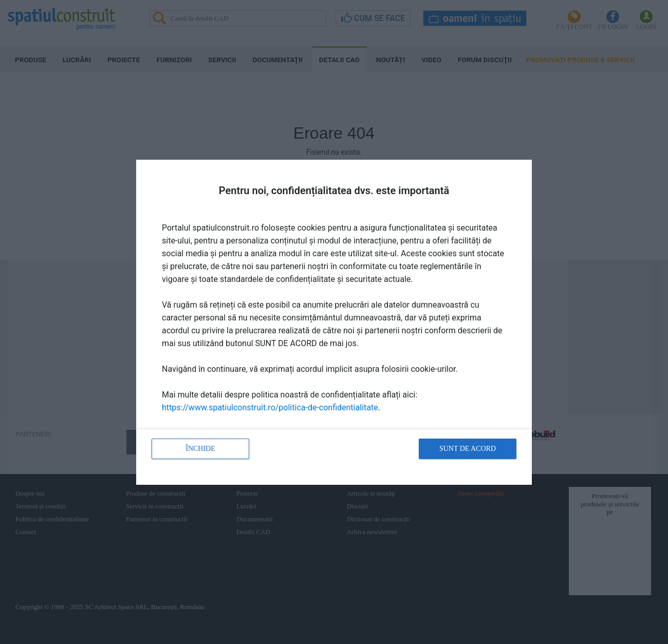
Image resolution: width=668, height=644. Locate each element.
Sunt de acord (468, 449)
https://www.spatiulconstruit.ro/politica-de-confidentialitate (270, 408)
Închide (200, 449)
